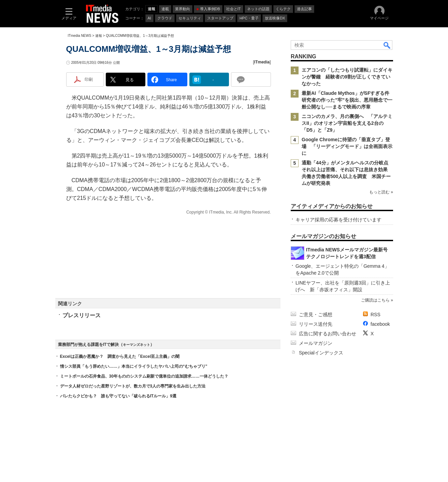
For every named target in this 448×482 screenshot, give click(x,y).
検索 (387, 45)
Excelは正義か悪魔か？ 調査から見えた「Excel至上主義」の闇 (120, 356)
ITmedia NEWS (80, 36)
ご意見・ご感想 (316, 315)
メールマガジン (316, 343)
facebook (380, 324)
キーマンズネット (136, 345)
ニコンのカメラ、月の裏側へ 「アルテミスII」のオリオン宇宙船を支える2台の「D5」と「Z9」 (347, 123)
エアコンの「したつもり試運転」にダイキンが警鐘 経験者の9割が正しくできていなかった (347, 77)
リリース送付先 (316, 324)
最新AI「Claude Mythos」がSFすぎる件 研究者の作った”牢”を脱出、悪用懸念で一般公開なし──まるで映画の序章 (348, 100)
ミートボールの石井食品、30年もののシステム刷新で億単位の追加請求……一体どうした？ (144, 376)
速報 (99, 36)
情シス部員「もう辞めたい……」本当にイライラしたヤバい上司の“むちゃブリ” (134, 366)
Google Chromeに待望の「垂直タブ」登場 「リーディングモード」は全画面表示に (347, 146)
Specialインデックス (321, 353)
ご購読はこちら (375, 300)
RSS (375, 315)
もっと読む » (381, 192)
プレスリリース (82, 315)
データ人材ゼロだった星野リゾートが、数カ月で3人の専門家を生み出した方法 (133, 386)
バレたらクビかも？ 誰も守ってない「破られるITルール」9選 (118, 396)
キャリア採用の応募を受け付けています (338, 220)
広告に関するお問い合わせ (328, 334)
